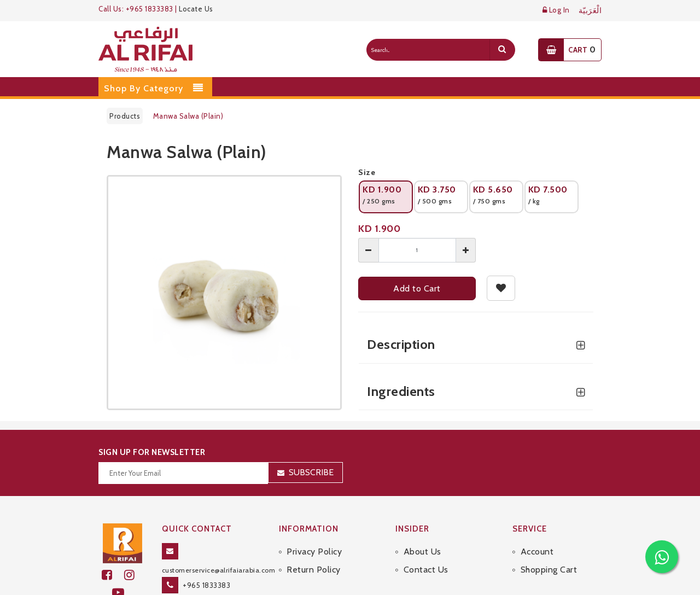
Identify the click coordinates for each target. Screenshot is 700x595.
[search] (502, 50)
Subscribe (311, 472)
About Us (422, 552)
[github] (134, 575)
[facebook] (113, 575)
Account (537, 552)
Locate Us (196, 9)
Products (125, 116)
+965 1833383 (206, 585)
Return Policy (314, 570)
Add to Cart (417, 288)
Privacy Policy (314, 552)
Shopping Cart (549, 570)
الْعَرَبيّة (590, 11)
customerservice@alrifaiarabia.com (219, 570)
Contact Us (426, 570)
